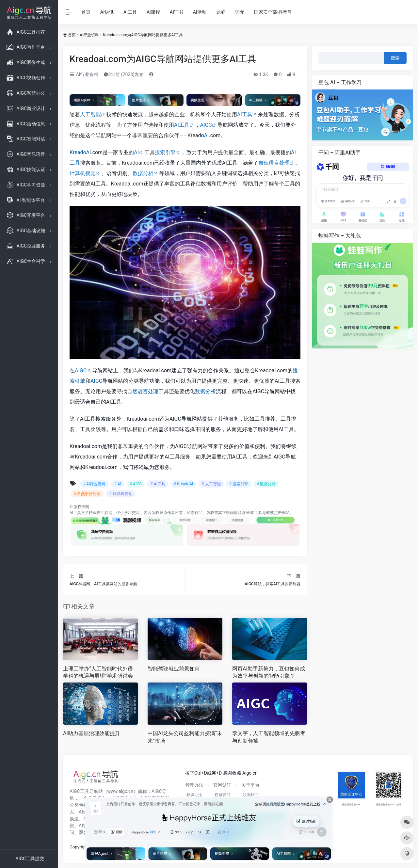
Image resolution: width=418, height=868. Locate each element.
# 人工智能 (211, 484)
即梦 (83, 832)
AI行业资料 (89, 35)
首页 (86, 12)
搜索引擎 (165, 152)
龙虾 (221, 12)
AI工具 (130, 12)
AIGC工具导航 (258, 513)
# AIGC (136, 484)
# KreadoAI (183, 484)
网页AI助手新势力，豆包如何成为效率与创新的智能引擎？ (269, 672)
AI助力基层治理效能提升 (92, 733)
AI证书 (177, 12)
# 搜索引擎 (239, 484)
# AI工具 (158, 484)
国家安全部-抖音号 (273, 12)
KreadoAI (80, 152)
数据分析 (143, 173)
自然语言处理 (274, 163)
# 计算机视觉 (121, 494)
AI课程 (153, 12)
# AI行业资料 (94, 484)
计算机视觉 (83, 173)
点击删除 (282, 513)
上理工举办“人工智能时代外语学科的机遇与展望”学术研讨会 (98, 672)
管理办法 (194, 785)
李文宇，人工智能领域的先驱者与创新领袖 (269, 737)
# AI (117, 484)
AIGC (206, 125)
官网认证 (222, 785)
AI (207, 135)
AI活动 (200, 12)
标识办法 (194, 795)
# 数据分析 (266, 484)
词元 (240, 12)
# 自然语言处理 (87, 494)
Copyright (79, 847)
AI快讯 (107, 12)
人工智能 (90, 114)
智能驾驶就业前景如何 (174, 669)
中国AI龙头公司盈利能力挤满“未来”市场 (185, 737)
